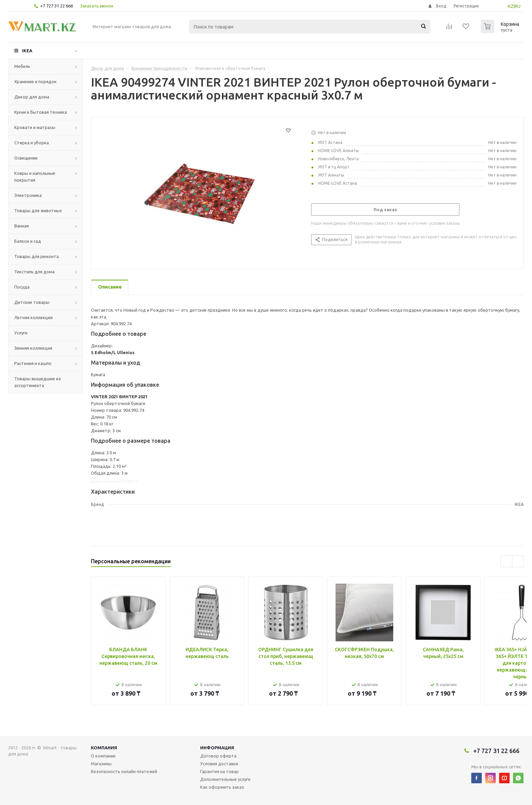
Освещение (26, 158)
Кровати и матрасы (35, 127)
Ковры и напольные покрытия (35, 177)
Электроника (28, 195)
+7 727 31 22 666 (56, 6)
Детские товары (32, 302)
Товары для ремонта (36, 256)
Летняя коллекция (33, 317)
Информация (217, 748)
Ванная (22, 226)
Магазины (101, 764)
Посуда (22, 287)
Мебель (22, 66)
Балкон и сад (28, 241)
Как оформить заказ (222, 787)
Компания (104, 748)
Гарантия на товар (220, 771)
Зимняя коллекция (33, 348)
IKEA (27, 51)
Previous (506, 561)
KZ (511, 6)
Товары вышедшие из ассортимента (37, 382)
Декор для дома (32, 97)
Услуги (21, 333)
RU (518, 6)
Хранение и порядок (35, 81)
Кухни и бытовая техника (41, 112)
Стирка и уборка (32, 143)
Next (518, 561)
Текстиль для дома (34, 272)
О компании (103, 756)
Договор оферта (218, 756)
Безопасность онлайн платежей (124, 771)
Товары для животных (38, 211)
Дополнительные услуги (225, 779)
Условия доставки (219, 764)
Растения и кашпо (33, 363)
